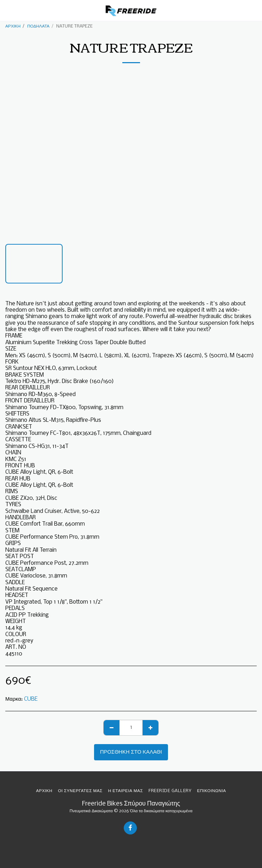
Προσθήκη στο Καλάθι (131, 752)
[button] (8, 10)
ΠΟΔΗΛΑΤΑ (38, 26)
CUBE (31, 699)
